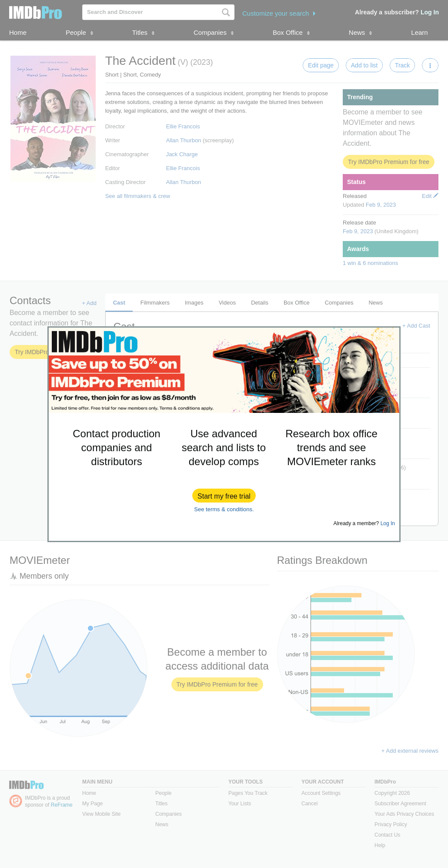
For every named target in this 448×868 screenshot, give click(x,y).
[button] (224, 496)
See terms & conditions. (224, 509)
